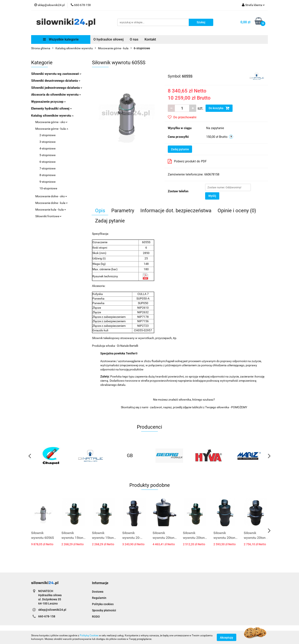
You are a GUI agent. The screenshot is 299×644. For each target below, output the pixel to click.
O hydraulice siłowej (108, 39)
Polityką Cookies (89, 635)
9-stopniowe (47, 182)
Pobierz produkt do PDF (187, 161)
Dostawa (98, 592)
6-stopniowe (47, 162)
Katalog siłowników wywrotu (52, 116)
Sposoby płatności (104, 610)
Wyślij (212, 196)
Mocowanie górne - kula (52, 129)
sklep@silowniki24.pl (52, 610)
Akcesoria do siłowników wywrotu (56, 95)
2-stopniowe (47, 135)
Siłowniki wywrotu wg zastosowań (56, 74)
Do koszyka (219, 108)
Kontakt (150, 39)
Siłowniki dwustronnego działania (56, 81)
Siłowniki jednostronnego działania (57, 88)
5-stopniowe (47, 155)
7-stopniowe (47, 168)
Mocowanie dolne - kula (51, 203)
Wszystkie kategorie (61, 39)
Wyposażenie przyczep (48, 102)
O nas (134, 39)
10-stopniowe (48, 188)
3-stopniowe (47, 142)
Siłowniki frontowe (48, 216)
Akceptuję (227, 637)
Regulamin (99, 598)
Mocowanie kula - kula (51, 210)
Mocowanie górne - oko (51, 122)
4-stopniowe (47, 148)
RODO (96, 617)
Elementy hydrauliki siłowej (51, 109)
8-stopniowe (47, 175)
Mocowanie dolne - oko (51, 196)
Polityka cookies (103, 604)
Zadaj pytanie (180, 149)
